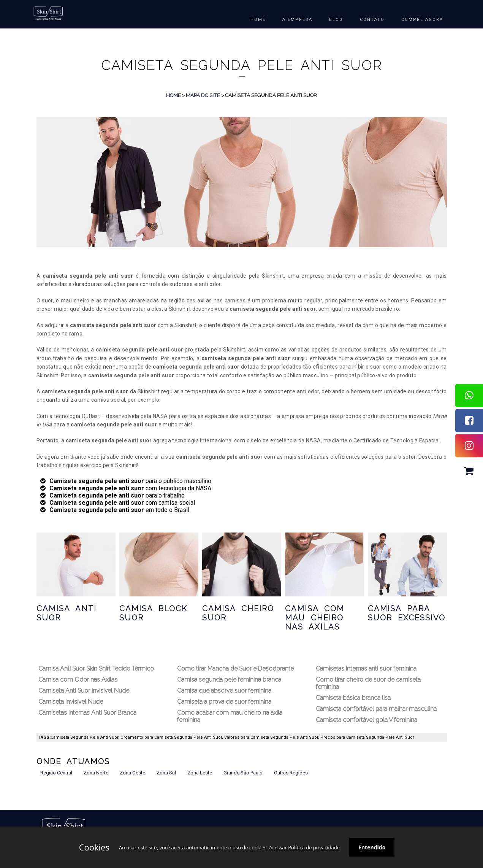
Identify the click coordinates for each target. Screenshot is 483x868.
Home (173, 95)
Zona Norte (96, 773)
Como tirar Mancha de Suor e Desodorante (235, 668)
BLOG (336, 20)
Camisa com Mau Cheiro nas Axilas (315, 618)
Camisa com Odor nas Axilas (78, 680)
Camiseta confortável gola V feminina (367, 720)
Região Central (56, 773)
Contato (372, 20)
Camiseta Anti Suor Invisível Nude (84, 691)
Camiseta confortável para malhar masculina (376, 709)
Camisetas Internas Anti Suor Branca (87, 713)
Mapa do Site (203, 95)
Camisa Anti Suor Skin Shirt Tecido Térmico (96, 668)
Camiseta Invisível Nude (71, 702)
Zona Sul (166, 773)
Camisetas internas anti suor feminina (366, 668)
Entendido (372, 847)
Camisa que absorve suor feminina (224, 691)
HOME (258, 20)
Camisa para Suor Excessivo (407, 613)
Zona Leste (200, 773)
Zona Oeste (132, 773)
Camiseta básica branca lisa (353, 698)
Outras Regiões (291, 773)
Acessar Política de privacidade (304, 847)
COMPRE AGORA (422, 20)
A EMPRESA (297, 20)
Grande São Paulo (243, 773)
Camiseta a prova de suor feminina (224, 702)
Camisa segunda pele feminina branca (229, 680)
